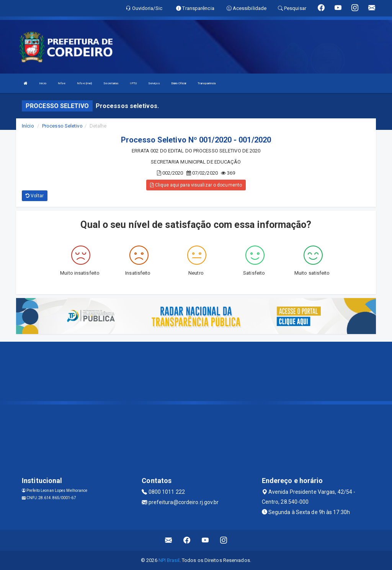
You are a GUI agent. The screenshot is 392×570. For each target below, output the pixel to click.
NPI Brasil (169, 560)
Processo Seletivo (62, 126)
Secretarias (111, 83)
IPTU (133, 83)
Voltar (35, 196)
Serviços (154, 83)
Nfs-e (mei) (84, 83)
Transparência (207, 83)
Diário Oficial (179, 83)
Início (43, 83)
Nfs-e (62, 83)
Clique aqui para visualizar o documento (196, 185)
